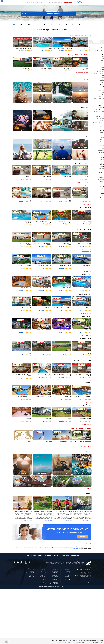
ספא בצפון (32, 574)
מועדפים (29, 3)
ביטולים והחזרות (65, 556)
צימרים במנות (55, 582)
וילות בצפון (32, 571)
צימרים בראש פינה (54, 579)
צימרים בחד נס (55, 571)
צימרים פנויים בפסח (69, 3)
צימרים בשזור (55, 573)
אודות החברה (88, 579)
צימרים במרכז (67, 571)
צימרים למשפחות (48, 3)
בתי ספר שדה (43, 582)
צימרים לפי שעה (43, 578)
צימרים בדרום (67, 573)
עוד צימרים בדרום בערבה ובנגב (84, 249)
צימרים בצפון (61, 3)
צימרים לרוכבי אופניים (42, 581)
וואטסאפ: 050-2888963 (86, 572)
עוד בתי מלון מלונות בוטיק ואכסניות (84, 380)
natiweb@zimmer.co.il (86, 577)
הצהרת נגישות (48, 556)
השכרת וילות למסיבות (30, 573)
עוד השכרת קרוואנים (86, 271)
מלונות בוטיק (32, 575)
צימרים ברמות (55, 581)
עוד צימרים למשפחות (86, 424)
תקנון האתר (56, 556)
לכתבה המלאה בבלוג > (27, 521)
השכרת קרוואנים (40, 3)
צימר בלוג (40, 556)
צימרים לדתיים (43, 574)
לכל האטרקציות (87, 488)
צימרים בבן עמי (55, 577)
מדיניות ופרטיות (75, 556)
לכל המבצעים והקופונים (86, 446)
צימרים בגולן (67, 578)
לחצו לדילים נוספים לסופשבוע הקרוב (83, 73)
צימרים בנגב (67, 574)
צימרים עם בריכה (43, 584)
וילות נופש (32, 570)
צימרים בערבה (67, 575)
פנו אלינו (75, 549)
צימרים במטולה (55, 575)
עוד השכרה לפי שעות (86, 336)
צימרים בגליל (67, 579)
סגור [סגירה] (7, 641)
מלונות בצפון (32, 577)
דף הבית (89, 578)
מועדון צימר (89, 581)
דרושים (89, 582)
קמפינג (45, 579)
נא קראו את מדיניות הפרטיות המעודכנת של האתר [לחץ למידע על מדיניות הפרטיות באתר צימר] (69, 642)
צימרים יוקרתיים (43, 573)
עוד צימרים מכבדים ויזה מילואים (84, 182)
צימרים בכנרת (67, 577)
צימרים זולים (44, 571)
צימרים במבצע (43, 570)
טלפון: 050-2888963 (87, 571)
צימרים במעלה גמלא (54, 584)
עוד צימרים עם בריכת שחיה (85, 313)
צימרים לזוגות (55, 3)
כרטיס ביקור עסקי (31, 556)
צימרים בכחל (55, 574)
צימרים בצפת (55, 578)
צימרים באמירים (55, 570)
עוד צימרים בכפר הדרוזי (86, 358)
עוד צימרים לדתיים (87, 205)
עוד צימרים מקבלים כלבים (85, 227)
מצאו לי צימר (34, 3)
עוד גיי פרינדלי (88, 402)
